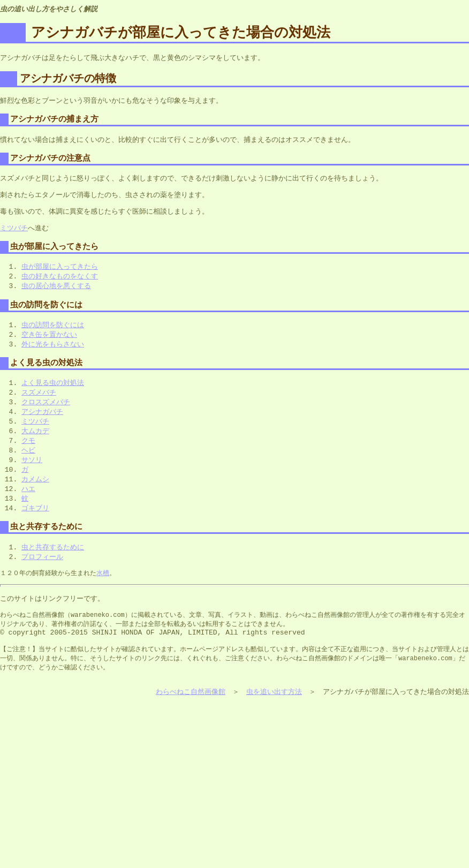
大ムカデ (35, 446)
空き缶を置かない (49, 345)
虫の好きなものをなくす (60, 284)
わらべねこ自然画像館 (191, 721)
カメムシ (35, 496)
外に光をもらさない (53, 355)
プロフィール (42, 577)
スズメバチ (39, 405)
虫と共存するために (53, 567)
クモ (28, 456)
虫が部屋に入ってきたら (60, 274)
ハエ (28, 507)
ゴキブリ (35, 527)
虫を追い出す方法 (274, 721)
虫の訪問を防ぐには (53, 335)
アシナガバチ (42, 425)
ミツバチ (14, 235)
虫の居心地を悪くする (56, 295)
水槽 (103, 594)
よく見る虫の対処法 (53, 395)
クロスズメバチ (46, 415)
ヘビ (28, 466)
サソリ (32, 476)
